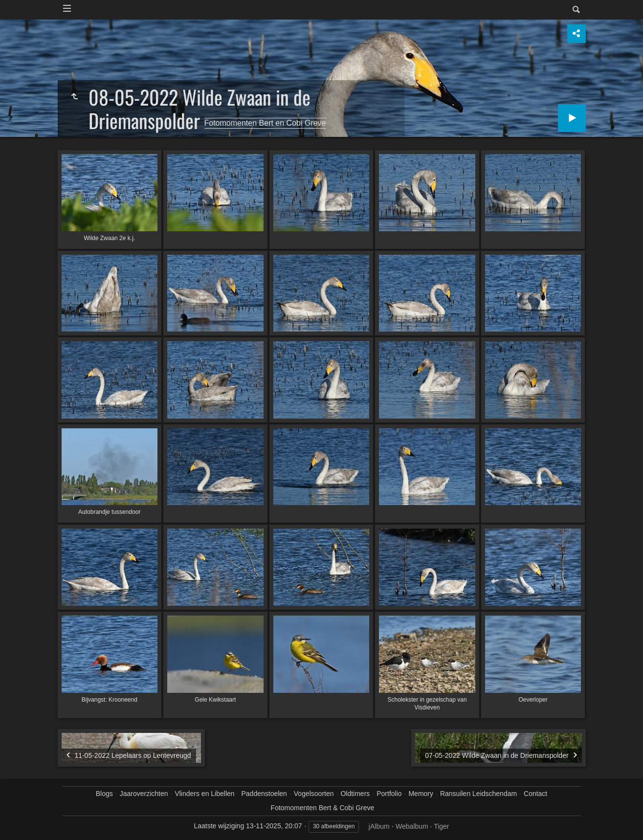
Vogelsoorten (314, 794)
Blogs (104, 794)
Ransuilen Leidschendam (478, 794)
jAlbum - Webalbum (399, 826)
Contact (535, 794)
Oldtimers (355, 794)
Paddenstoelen (264, 794)
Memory (421, 794)
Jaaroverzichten (144, 794)
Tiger (441, 826)
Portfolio (389, 794)
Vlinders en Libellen (204, 794)
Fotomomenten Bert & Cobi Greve (323, 808)
